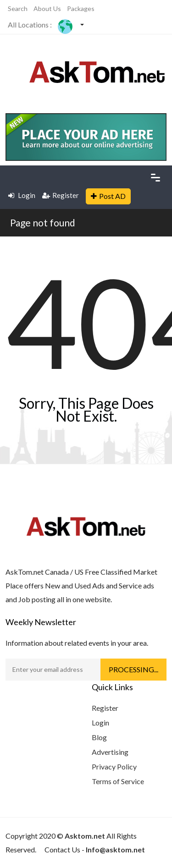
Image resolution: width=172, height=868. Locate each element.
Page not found (43, 222)
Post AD (108, 196)
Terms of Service (118, 781)
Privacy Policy (114, 766)
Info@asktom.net (115, 849)
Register (61, 195)
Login (22, 195)
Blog (99, 737)
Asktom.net (85, 836)
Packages (81, 8)
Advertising (110, 752)
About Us (47, 8)
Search (18, 8)
